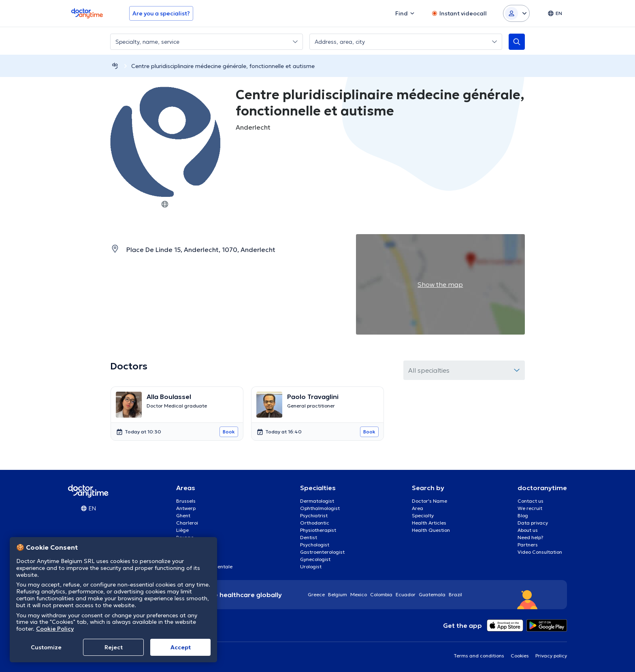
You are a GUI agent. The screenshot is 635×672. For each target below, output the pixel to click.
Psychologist (315, 545)
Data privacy (533, 523)
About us (528, 530)
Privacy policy (551, 656)
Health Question (431, 530)
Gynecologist (315, 559)
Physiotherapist (318, 530)
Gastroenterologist (322, 552)
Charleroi (187, 523)
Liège (182, 530)
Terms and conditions (479, 656)
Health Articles (429, 523)
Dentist (309, 537)
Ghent (183, 515)
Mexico (359, 594)
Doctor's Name (429, 501)
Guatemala (432, 594)
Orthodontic (315, 523)
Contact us (531, 501)
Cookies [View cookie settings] (520, 656)
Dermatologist (317, 501)
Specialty (423, 515)
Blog (523, 515)
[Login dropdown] (516, 13)
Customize (46, 647)
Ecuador (406, 594)
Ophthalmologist (320, 508)
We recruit (530, 508)
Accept (181, 647)
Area (418, 508)
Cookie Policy (55, 629)
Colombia (381, 594)
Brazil (455, 594)
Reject (114, 647)
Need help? (531, 537)
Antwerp (186, 508)
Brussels (186, 501)
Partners (528, 545)
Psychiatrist (314, 515)
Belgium (338, 594)
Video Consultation (540, 552)
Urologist (311, 566)
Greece (316, 594)
